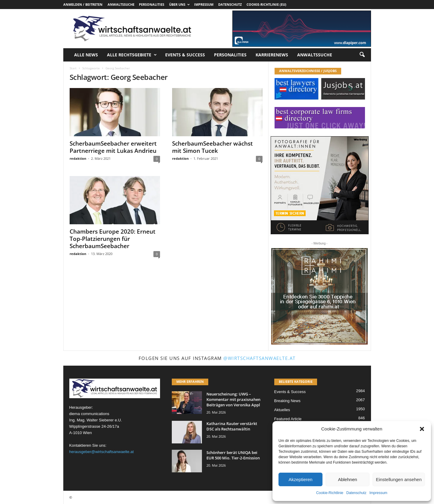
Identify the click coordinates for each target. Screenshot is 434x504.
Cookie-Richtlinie (330, 493)
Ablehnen (347, 479)
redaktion (78, 158)
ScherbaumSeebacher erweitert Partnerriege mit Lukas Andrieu (113, 147)
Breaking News (287, 401)
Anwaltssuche (121, 4)
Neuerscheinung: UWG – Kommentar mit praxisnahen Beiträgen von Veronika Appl (233, 399)
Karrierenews (272, 55)
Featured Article (288, 419)
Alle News (86, 55)
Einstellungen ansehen (399, 479)
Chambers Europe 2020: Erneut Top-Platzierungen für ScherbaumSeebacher (113, 239)
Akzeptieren (300, 479)
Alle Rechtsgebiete (132, 55)
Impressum (378, 493)
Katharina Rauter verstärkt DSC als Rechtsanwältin (232, 426)
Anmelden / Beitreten (83, 4)
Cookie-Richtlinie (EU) (266, 4)
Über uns (179, 4)
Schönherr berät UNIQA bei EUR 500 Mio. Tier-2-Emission (233, 455)
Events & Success (185, 55)
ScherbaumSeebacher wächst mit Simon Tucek (212, 147)
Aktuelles (282, 410)
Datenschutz (356, 493)
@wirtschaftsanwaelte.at (259, 358)
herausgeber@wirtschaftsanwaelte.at (102, 452)
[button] (422, 429)
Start (73, 68)
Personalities (152, 4)
